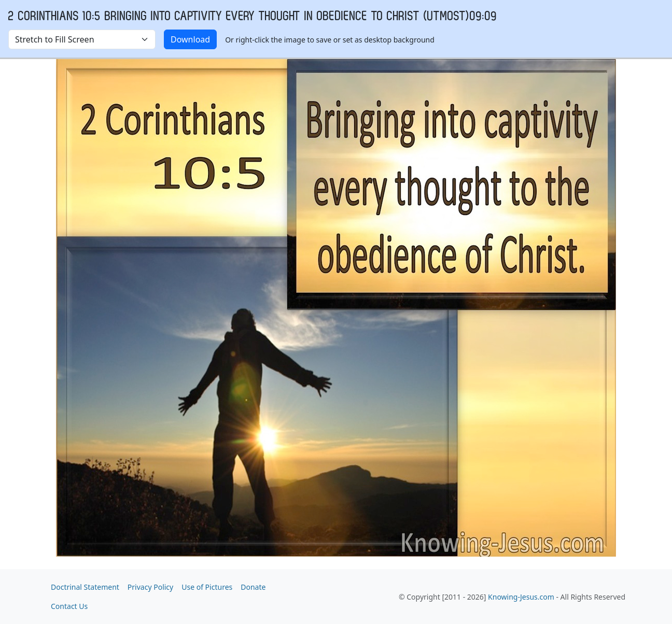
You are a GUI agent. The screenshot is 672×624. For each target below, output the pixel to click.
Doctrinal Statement (85, 587)
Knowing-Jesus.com (521, 597)
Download (190, 39)
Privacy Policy (150, 587)
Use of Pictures (207, 587)
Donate (253, 587)
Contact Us (69, 606)
